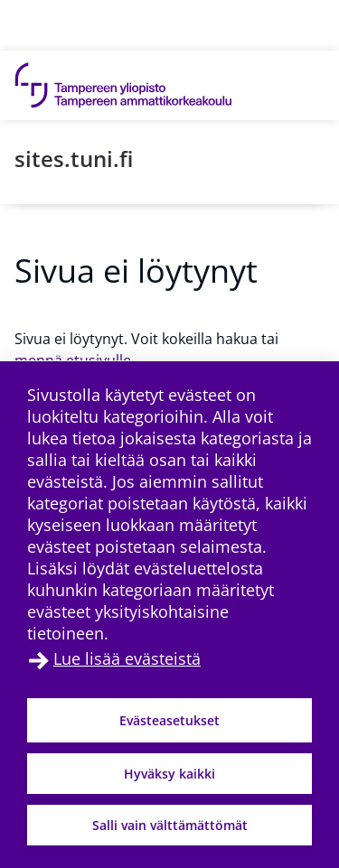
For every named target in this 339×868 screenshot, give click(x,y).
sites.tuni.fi (74, 159)
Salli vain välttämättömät (170, 825)
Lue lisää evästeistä (127, 658)
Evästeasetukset (169, 720)
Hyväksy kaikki (169, 774)
